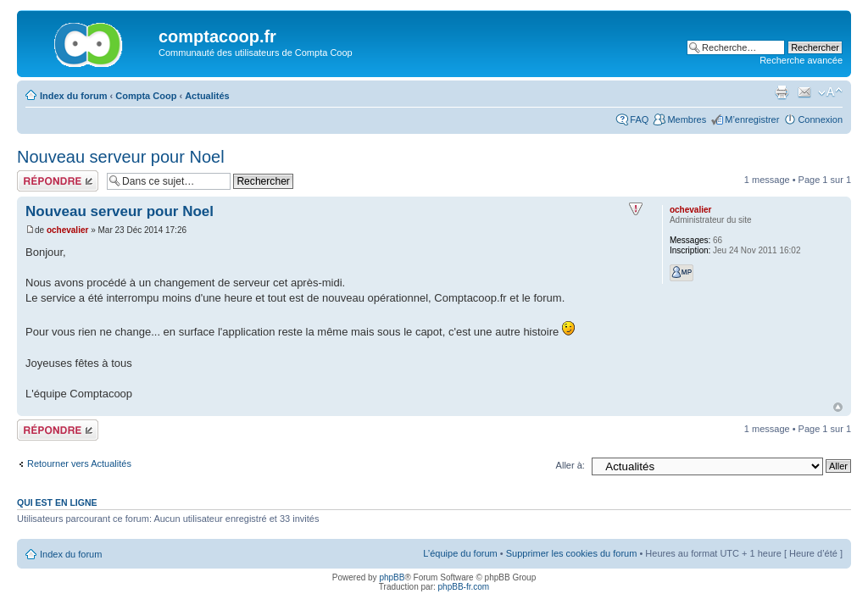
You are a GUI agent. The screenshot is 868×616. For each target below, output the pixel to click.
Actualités (207, 96)
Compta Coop (146, 96)
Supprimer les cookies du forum (572, 553)
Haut (838, 407)
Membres (687, 119)
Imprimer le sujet (782, 92)
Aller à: (570, 465)
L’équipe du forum (460, 553)
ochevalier (67, 230)
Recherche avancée (801, 60)
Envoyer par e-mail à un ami (804, 92)
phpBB (392, 577)
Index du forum (73, 96)
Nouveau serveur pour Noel (121, 157)
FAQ (639, 119)
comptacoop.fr (217, 36)
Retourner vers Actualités (79, 463)
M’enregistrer (752, 119)
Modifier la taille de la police (830, 92)
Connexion (820, 119)
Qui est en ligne (57, 502)
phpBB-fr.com (464, 587)
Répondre (58, 181)
